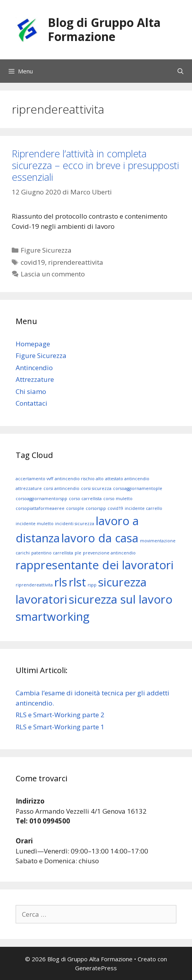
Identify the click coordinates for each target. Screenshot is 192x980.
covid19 (33, 262)
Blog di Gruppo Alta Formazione (104, 29)
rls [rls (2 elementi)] (61, 582)
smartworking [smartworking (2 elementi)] (53, 617)
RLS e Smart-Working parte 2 (60, 715)
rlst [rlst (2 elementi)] (77, 582)
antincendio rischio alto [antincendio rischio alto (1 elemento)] (79, 479)
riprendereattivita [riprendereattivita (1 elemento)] (34, 585)
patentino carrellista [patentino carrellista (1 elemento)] (52, 553)
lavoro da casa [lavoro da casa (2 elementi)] (100, 538)
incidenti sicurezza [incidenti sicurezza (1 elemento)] (75, 524)
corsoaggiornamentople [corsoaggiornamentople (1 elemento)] (138, 488)
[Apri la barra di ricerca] (180, 71)
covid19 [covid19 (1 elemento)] (115, 508)
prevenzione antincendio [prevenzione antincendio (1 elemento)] (109, 553)
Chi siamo (31, 391)
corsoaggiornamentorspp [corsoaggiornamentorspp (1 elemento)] (41, 499)
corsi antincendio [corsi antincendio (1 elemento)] (61, 488)
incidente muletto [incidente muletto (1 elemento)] (35, 524)
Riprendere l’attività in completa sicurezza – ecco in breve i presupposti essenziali (95, 165)
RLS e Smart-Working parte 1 (60, 727)
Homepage (33, 344)
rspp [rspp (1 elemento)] (92, 585)
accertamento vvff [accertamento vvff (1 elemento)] (34, 479)
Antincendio (34, 368)
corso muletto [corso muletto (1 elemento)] (118, 499)
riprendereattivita (76, 262)
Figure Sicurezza (46, 250)
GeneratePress (96, 968)
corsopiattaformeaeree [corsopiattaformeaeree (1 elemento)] (40, 508)
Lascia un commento (53, 274)
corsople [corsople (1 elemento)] (75, 508)
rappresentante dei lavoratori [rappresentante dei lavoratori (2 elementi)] (95, 565)
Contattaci (31, 403)
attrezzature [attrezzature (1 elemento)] (29, 488)
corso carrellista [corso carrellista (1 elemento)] (85, 499)
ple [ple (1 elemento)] (78, 553)
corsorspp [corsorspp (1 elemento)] (96, 508)
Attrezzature (35, 379)
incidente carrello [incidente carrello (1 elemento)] (144, 508)
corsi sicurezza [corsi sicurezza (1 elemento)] (96, 488)
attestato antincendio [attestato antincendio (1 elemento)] (127, 479)
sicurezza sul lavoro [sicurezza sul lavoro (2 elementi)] (121, 599)
